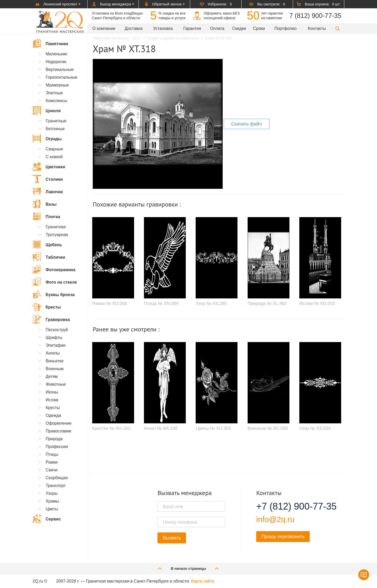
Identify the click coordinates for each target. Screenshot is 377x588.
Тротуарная (57, 235)
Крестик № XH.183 (111, 428)
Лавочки (48, 191)
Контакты (317, 28)
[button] (338, 28)
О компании (104, 28)
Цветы (52, 509)
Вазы (45, 204)
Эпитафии (56, 345)
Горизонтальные (62, 77)
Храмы (52, 501)
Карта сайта (203, 581)
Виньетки (55, 361)
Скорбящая (57, 478)
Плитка (47, 216)
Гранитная (56, 227)
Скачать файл (247, 124)
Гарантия (192, 28)
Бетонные (55, 129)
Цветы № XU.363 (213, 428)
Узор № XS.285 (211, 303)
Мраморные (57, 85)
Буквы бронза (54, 294)
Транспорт (56, 486)
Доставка (134, 28)
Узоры (52, 493)
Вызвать (172, 538)
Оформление (59, 423)
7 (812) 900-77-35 (315, 16)
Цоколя (47, 110)
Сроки (259, 28)
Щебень (47, 244)
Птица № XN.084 (161, 303)
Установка (163, 28)
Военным (55, 369)
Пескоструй (57, 330)
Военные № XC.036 (268, 428)
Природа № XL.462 (267, 303)
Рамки (52, 462)
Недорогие (56, 62)
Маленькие (57, 54)
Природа (54, 439)
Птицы (52, 454)
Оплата (217, 28)
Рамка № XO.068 (110, 303)
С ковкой (54, 157)
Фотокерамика (54, 269)
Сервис (47, 519)
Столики (48, 179)
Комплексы (57, 101)
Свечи (52, 470)
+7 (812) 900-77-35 (290, 506)
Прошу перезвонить (283, 537)
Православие (59, 431)
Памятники (51, 43)
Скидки (239, 28)
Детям (52, 376)
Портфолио (285, 28)
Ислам (52, 400)
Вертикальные (60, 69)
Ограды (47, 138)
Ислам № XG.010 (317, 303)
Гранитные (56, 121)
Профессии (57, 447)
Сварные (54, 149)
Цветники (49, 166)
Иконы (52, 392)
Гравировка (51, 319)
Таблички (49, 257)
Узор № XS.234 (315, 428)
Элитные (54, 93)
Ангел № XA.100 (161, 428)
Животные (56, 384)
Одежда (53, 415)
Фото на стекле (55, 282)
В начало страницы (189, 568)
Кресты (47, 307)
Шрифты (54, 338)
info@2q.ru (275, 519)
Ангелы (53, 353)
